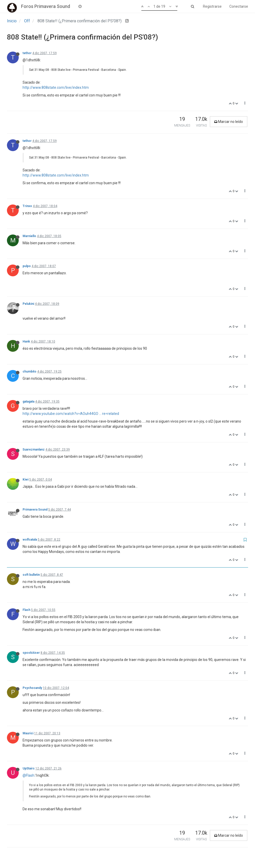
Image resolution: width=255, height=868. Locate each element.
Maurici (28, 733)
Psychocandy (32, 688)
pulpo (27, 266)
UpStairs (29, 768)
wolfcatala (30, 540)
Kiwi (26, 480)
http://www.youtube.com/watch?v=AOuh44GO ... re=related (71, 414)
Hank (26, 342)
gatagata (28, 402)
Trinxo (27, 206)
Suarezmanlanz (34, 450)
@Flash (28, 775)
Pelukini (28, 304)
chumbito (30, 372)
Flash (26, 610)
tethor (27, 53)
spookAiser (31, 653)
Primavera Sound (35, 510)
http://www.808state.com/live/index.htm (56, 87)
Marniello (29, 236)
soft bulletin (31, 575)
